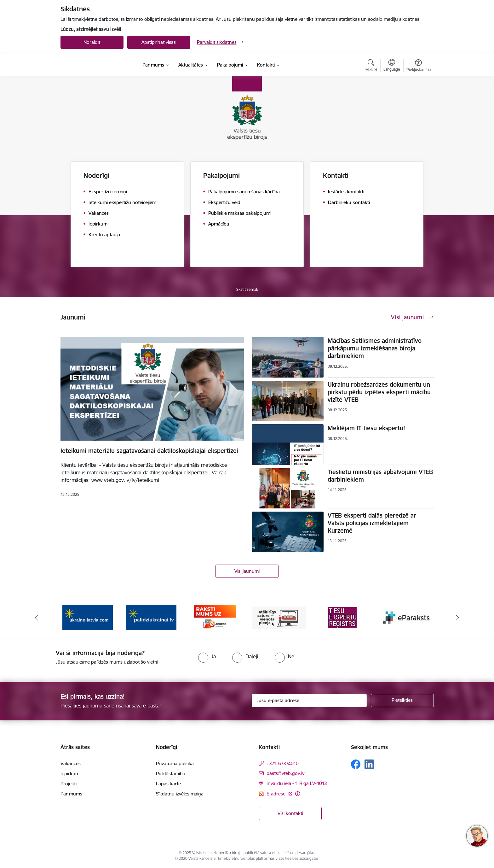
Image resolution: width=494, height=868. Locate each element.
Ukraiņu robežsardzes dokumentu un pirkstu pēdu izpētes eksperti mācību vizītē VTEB (379, 392)
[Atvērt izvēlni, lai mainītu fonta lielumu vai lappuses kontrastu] (419, 66)
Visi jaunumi (247, 571)
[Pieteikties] (402, 701)
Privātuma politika (175, 763)
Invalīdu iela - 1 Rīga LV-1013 (297, 783)
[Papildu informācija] (298, 794)
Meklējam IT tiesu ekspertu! (366, 428)
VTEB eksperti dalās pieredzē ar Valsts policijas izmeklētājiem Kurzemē (372, 523)
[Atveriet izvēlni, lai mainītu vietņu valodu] (392, 66)
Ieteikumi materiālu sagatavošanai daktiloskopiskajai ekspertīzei (149, 451)
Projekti (69, 784)
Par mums (71, 794)
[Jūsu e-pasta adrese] (309, 701)
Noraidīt (92, 42)
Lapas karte (168, 784)
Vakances (71, 763)
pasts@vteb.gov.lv (285, 773)
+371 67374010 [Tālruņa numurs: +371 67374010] (283, 763)
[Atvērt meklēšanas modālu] (371, 66)
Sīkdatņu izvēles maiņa (180, 794)
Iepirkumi (70, 774)
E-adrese (277, 794)
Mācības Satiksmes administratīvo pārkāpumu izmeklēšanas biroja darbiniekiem (375, 348)
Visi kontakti (290, 813)
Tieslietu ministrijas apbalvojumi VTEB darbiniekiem (380, 476)
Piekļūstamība (171, 774)
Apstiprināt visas (159, 42)
